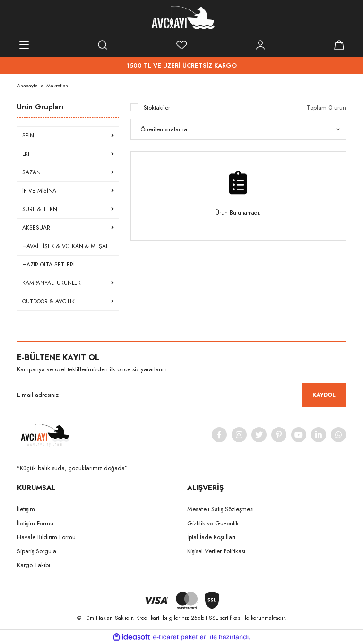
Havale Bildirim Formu (46, 537)
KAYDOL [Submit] (324, 395)
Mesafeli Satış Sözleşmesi (220, 509)
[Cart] (339, 45)
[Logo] (181, 19)
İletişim (26, 509)
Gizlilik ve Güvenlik (213, 523)
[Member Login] (260, 45)
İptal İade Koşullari (211, 537)
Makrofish (57, 86)
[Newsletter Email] (181, 395)
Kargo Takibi (34, 565)
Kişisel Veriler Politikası (216, 551)
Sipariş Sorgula (37, 551)
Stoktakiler (157, 107)
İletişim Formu (35, 523)
